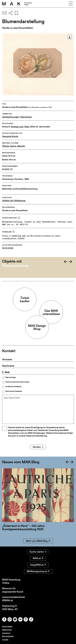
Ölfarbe (6, 146)
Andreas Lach (17, 127)
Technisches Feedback (14, 391)
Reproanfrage (11, 377)
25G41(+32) (8, 201)
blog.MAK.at (38, 565)
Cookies (5, 640)
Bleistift (21, 146)
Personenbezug (15, 266)
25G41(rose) (20, 201)
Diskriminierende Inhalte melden (17, 382)
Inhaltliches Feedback (13, 387)
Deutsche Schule (10, 136)
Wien (27, 127)
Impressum (6, 633)
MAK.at (38, 558)
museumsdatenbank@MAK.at (14, 599)
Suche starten (38, 552)
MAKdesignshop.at (38, 571)
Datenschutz (7, 630)
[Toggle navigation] (71, 4)
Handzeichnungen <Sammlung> (17, 117)
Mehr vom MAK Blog (38, 541)
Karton (13, 146)
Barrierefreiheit (8, 636)
